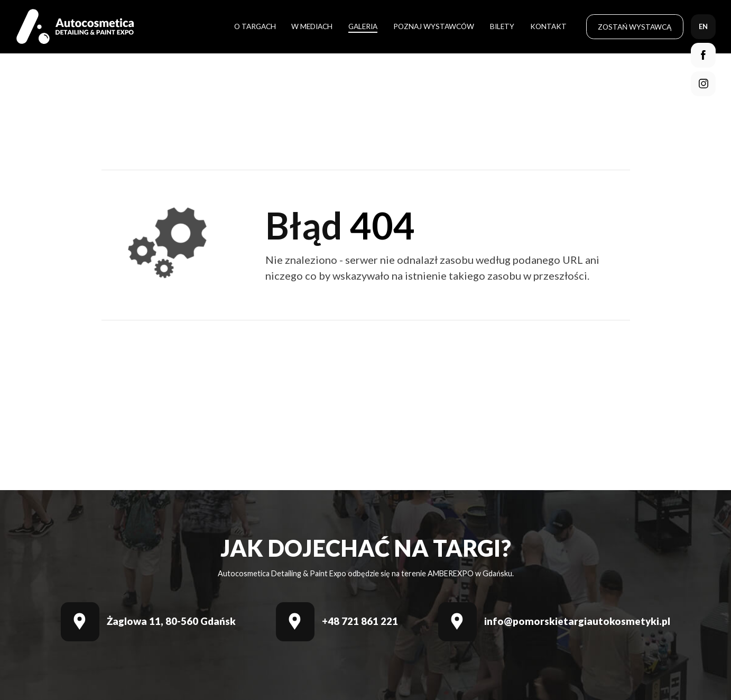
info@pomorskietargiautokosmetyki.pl (577, 621)
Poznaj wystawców (434, 26)
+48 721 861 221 (360, 621)
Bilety (502, 26)
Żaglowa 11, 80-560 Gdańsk (171, 621)
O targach (255, 26)
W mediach (312, 26)
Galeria (363, 26)
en (703, 26)
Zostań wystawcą (635, 27)
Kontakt (548, 26)
